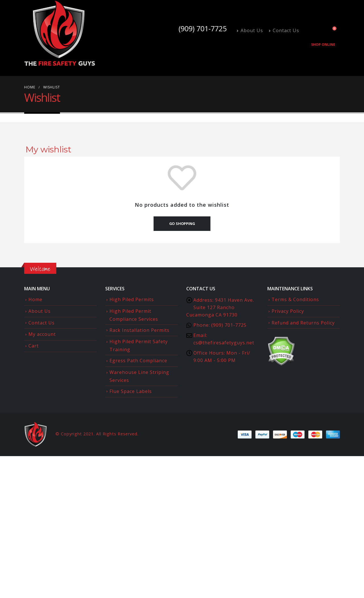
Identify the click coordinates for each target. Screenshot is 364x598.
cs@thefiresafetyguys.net (224, 343)
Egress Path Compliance (138, 361)
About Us (250, 30)
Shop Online (323, 45)
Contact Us (284, 30)
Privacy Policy (288, 311)
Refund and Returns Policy (303, 323)
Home (35, 299)
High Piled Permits (132, 299)
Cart (34, 346)
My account (42, 334)
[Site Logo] (60, 33)
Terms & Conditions (295, 299)
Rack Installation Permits (139, 330)
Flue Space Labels (131, 391)
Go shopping (182, 224)
